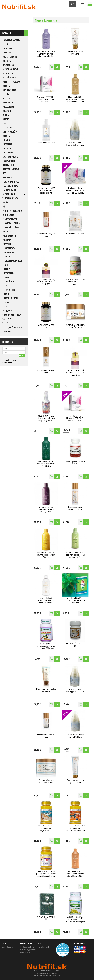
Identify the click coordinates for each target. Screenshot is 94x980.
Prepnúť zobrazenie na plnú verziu (47, 970)
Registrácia (7, 362)
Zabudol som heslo (10, 360)
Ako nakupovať (8, 947)
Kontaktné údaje (44, 947)
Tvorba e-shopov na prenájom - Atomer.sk (47, 976)
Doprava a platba (26, 952)
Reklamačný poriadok (28, 950)
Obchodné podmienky (28, 947)
